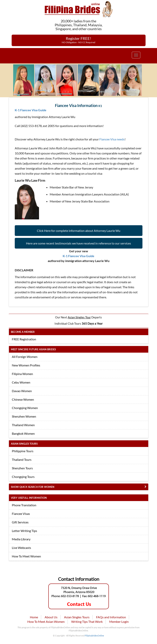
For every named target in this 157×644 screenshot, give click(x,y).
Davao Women (22, 391)
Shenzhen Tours (22, 468)
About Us (51, 617)
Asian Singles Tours (77, 617)
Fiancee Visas (21, 514)
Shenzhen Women (24, 416)
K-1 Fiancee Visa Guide (31, 110)
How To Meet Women (26, 556)
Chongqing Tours (23, 477)
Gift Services (20, 522)
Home (34, 617)
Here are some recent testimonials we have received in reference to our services (78, 243)
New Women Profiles (26, 365)
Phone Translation (24, 505)
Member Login (119, 622)
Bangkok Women (23, 433)
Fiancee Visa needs (112, 139)
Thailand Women (23, 425)
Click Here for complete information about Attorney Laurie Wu (79, 231)
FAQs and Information (111, 617)
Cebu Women (21, 382)
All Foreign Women (25, 357)
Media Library (21, 539)
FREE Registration (24, 339)
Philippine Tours (23, 451)
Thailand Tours (22, 460)
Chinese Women (23, 399)
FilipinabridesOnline (94, 636)
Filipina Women (22, 374)
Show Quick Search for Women (33, 487)
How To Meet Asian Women (46, 622)
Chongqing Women (25, 408)
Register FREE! (78, 40)
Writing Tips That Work (87, 622)
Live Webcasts (21, 548)
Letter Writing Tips (24, 531)
